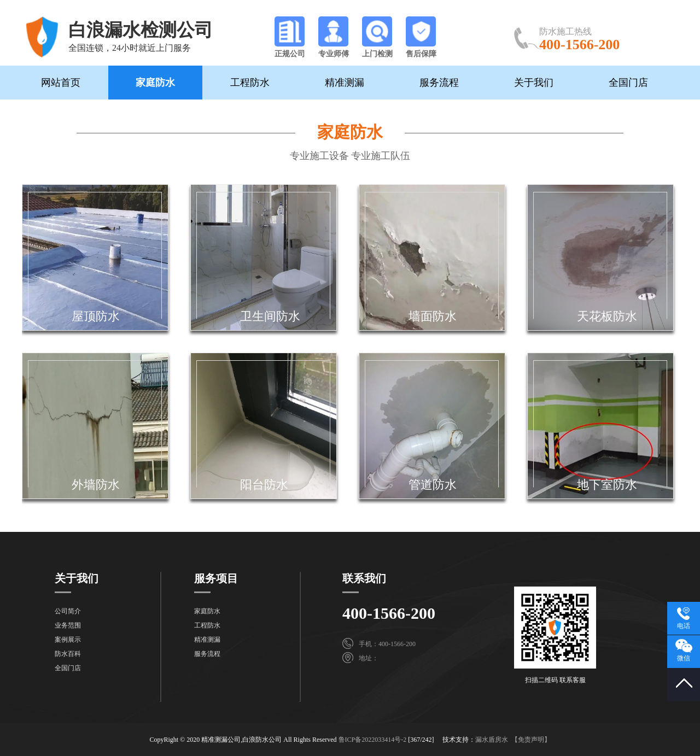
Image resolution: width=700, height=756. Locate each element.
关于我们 (534, 83)
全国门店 (628, 83)
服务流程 (439, 83)
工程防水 (250, 83)
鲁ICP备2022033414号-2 (373, 740)
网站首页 (61, 83)
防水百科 (68, 654)
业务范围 (68, 625)
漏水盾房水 (492, 740)
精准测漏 (345, 83)
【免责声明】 (531, 740)
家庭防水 (155, 83)
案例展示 (68, 640)
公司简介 (68, 611)
